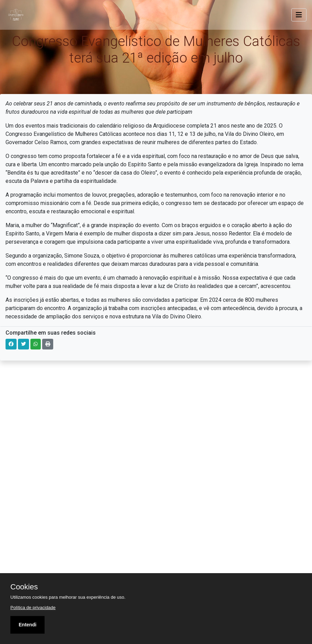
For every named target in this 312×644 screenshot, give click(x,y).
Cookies (24, 587)
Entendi (27, 625)
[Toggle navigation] (299, 15)
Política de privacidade (33, 608)
